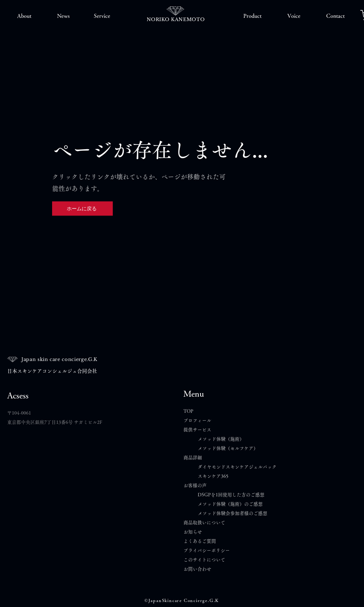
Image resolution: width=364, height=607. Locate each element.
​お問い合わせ (197, 569)
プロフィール (197, 420)
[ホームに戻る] (82, 209)
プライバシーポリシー (207, 550)
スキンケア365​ (213, 476)
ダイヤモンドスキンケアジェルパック (237, 467)
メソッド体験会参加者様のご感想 (232, 513)
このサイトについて (204, 560)
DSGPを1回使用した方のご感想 (231, 495)
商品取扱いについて (204, 523)
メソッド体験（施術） (221, 439)
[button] (24, 16)
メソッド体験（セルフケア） (228, 448)
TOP (188, 411)
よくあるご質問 (202, 541)
